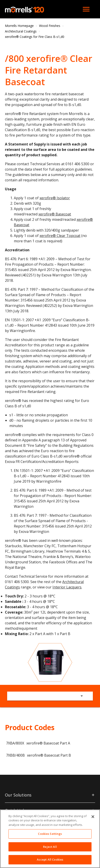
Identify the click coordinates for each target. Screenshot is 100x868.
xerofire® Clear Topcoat (60, 236)
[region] (50, 839)
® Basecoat (61, 214)
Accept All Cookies (50, 859)
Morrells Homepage (19, 26)
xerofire (45, 214)
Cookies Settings (50, 834)
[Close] (93, 817)
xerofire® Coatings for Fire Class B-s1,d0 (35, 37)
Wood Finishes (50, 26)
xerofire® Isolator (55, 198)
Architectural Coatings (21, 31)
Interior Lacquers (67, 587)
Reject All (50, 847)
